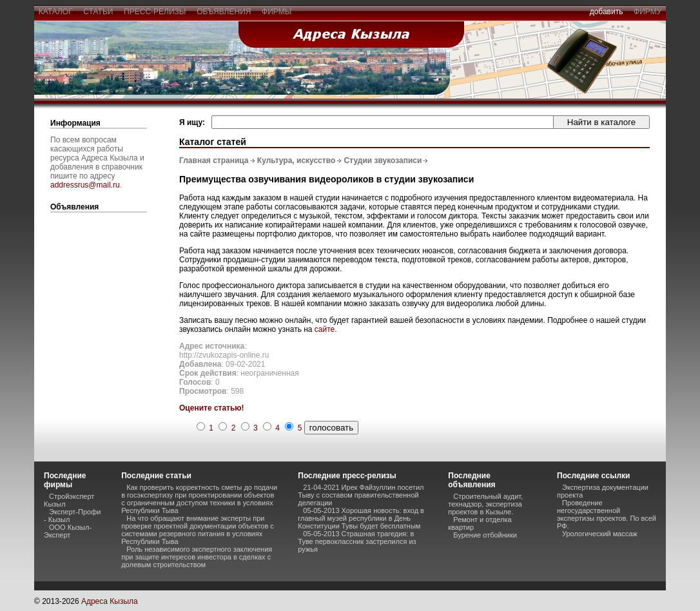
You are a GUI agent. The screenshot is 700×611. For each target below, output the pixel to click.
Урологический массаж (600, 534)
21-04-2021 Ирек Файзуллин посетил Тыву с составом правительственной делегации (361, 495)
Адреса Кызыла (110, 601)
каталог (55, 12)
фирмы (277, 12)
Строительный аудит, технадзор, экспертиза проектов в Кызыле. (485, 504)
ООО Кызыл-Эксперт (68, 531)
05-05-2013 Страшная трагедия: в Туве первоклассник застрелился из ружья (357, 541)
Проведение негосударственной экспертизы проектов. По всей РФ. (607, 514)
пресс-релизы (155, 12)
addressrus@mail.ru (85, 185)
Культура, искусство (296, 160)
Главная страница (214, 160)
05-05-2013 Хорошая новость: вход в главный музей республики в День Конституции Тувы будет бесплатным (361, 518)
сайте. (326, 329)
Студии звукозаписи (383, 160)
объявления (224, 12)
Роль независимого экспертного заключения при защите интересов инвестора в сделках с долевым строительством (197, 557)
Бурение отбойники (485, 535)
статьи (98, 12)
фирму (647, 12)
